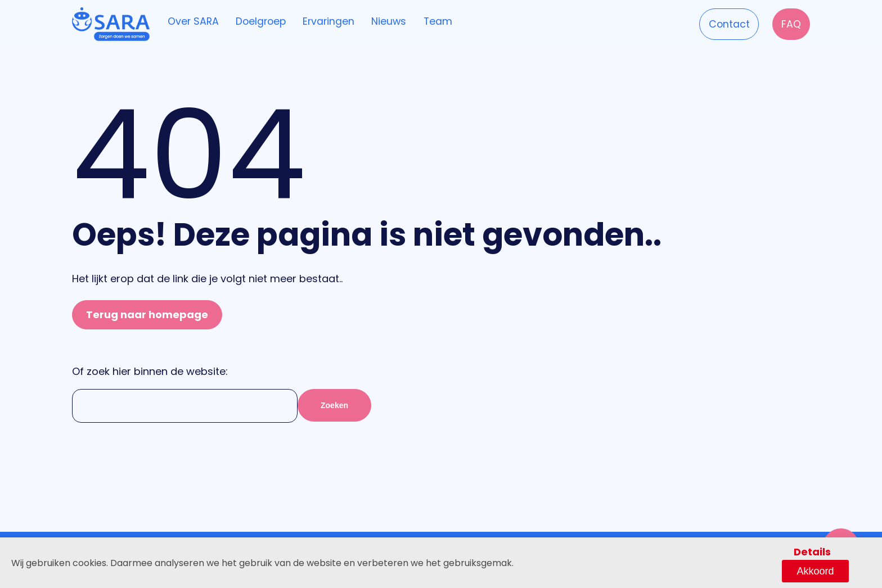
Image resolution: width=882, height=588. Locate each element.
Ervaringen (347, 22)
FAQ (786, 23)
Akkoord (835, 570)
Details (773, 570)
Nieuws (415, 22)
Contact (715, 23)
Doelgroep (272, 22)
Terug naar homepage (147, 315)
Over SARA (196, 22)
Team (471, 22)
